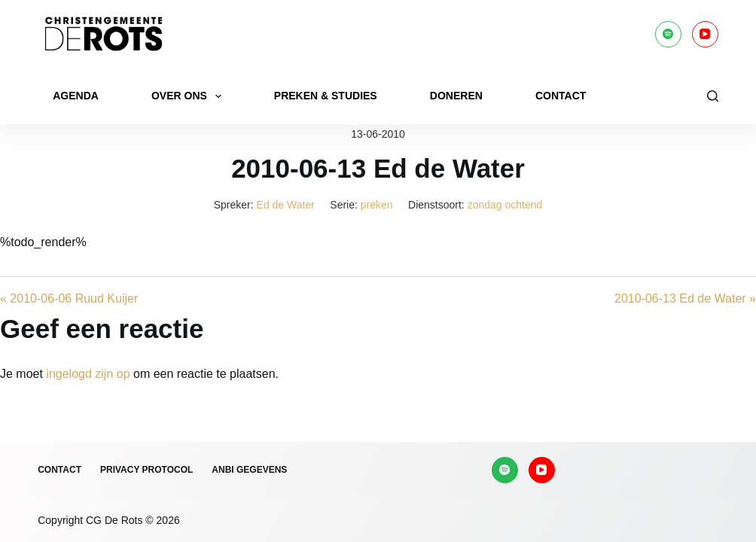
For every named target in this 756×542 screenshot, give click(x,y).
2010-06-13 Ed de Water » (685, 298)
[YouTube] (705, 34)
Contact (561, 96)
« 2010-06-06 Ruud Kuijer (69, 298)
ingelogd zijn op (88, 374)
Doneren (456, 96)
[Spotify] (668, 34)
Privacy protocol (146, 470)
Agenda (76, 96)
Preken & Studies (326, 96)
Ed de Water (286, 205)
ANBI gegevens (249, 470)
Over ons (189, 96)
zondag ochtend (505, 205)
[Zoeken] (713, 96)
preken (377, 205)
